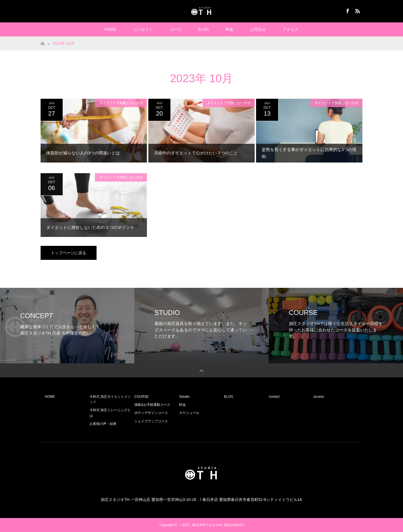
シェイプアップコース (151, 421)
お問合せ (258, 29)
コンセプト (143, 29)
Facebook (347, 10)
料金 (229, 29)
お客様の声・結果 (103, 424)
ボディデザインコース (151, 413)
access (319, 397)
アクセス (290, 29)
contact (274, 397)
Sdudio (184, 397)
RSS (357, 10)
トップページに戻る (69, 253)
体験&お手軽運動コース (152, 405)
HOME (111, 29)
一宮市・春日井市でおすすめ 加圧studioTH (211, 525)
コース (175, 29)
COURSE (141, 397)
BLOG (204, 29)
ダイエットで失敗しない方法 (121, 103)
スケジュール (189, 413)
